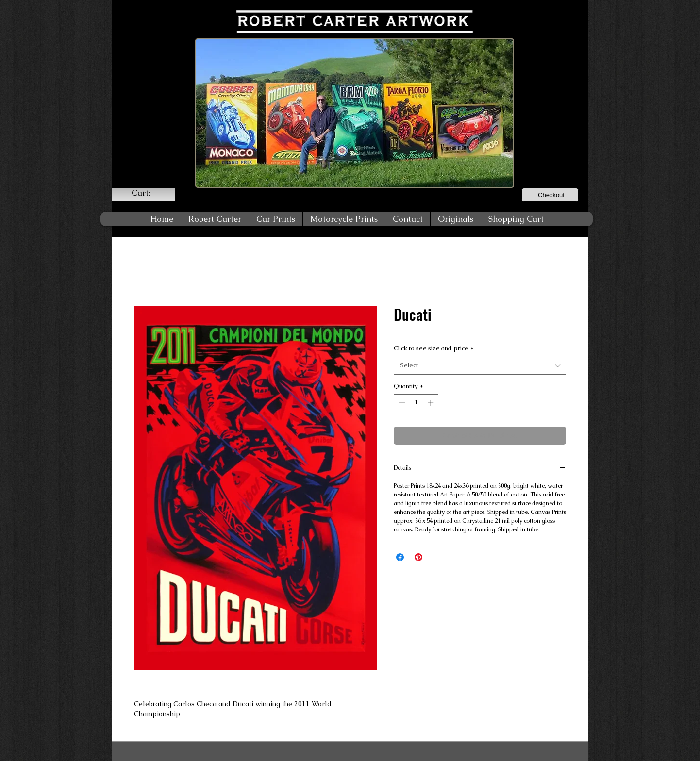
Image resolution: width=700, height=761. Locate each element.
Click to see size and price (434, 348)
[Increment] (432, 403)
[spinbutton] (416, 403)
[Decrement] (401, 403)
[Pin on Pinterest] (418, 557)
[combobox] (480, 365)
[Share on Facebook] (400, 557)
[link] (147, 193)
